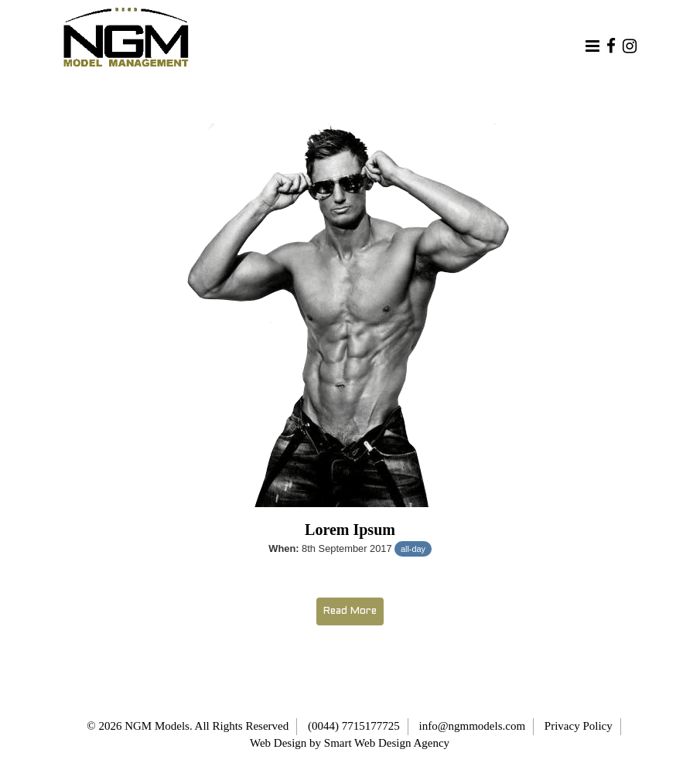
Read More (350, 611)
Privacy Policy (579, 726)
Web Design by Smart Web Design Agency (350, 743)
